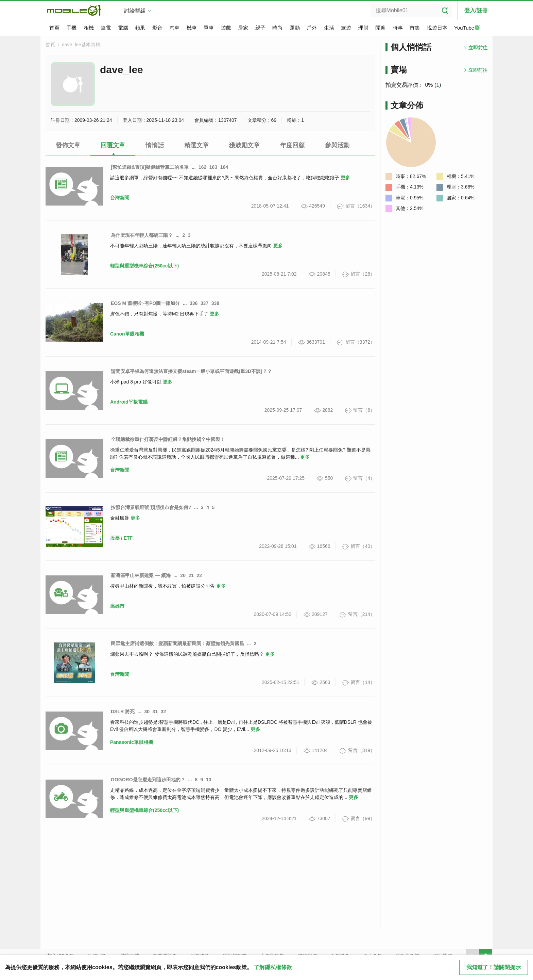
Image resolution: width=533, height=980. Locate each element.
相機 (89, 28)
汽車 (174, 28)
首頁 (54, 28)
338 (215, 303)
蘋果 (140, 28)
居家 (243, 28)
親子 (260, 28)
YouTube (467, 28)
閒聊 (380, 28)
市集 (415, 28)
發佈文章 (68, 145)
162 (202, 167)
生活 (329, 28)
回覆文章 (113, 145)
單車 (209, 28)
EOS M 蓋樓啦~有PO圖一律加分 (145, 303)
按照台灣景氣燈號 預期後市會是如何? (151, 507)
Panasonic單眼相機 (132, 742)
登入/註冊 (476, 10)
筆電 (106, 28)
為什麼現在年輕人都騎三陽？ (142, 235)
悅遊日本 (437, 28)
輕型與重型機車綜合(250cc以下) (144, 266)
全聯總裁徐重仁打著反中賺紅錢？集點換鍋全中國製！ (168, 439)
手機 (71, 28)
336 (194, 303)
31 (155, 712)
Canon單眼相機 (127, 334)
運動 (295, 28)
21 (191, 575)
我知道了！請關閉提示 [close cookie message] (494, 967)
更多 (345, 178)
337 (204, 303)
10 (209, 780)
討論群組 (135, 11)
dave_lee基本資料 (81, 45)
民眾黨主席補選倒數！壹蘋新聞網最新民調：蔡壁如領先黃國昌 (177, 643)
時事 (398, 28)
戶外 (312, 28)
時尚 (277, 28)
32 (164, 712)
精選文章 (196, 145)
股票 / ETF (121, 538)
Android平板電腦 (129, 402)
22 (199, 575)
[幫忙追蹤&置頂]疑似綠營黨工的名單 (150, 167)
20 (183, 575)
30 (147, 712)
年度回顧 (292, 145)
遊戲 (226, 28)
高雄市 (117, 606)
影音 (157, 28)
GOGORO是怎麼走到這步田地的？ (148, 780)
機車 (192, 28)
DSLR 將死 (123, 712)
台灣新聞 (120, 198)
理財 (363, 28)
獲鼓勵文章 (244, 145)
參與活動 (337, 145)
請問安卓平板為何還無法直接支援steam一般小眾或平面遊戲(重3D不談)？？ (191, 371)
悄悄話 (155, 145)
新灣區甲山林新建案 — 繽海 (141, 575)
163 (213, 167)
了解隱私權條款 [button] (273, 967)
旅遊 (346, 28)
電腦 (123, 28)
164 (224, 167)
